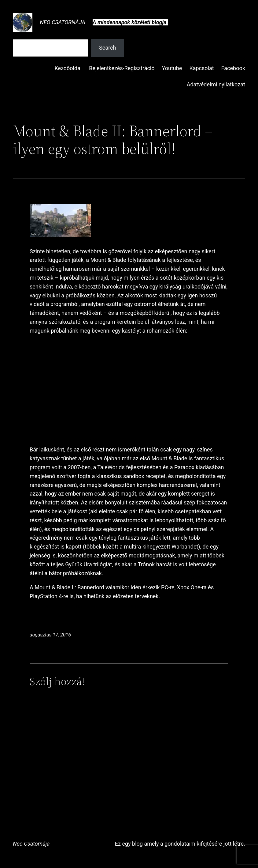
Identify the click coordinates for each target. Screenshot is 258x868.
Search (107, 48)
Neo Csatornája (63, 22)
